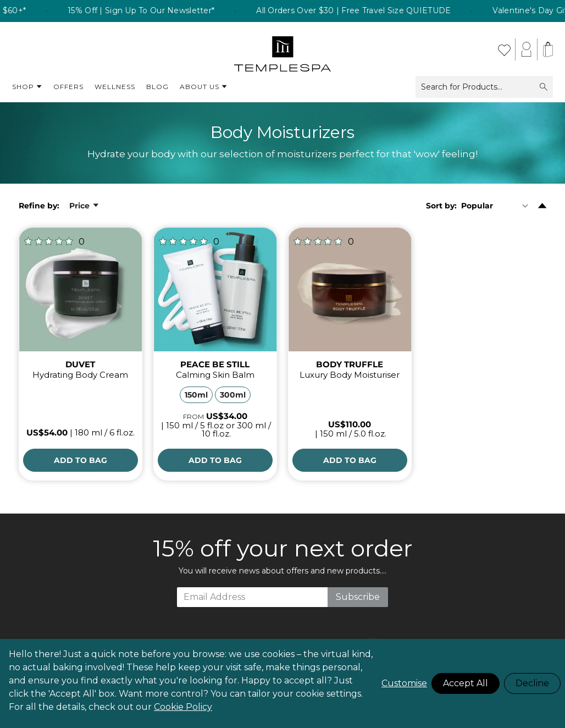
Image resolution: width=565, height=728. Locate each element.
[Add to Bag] (81, 460)
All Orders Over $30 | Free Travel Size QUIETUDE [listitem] (368, 11)
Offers (68, 87)
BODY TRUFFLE (350, 364)
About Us (204, 87)
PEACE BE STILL (215, 364)
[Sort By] (497, 206)
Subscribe (358, 597)
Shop (27, 87)
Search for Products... (484, 87)
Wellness (115, 87)
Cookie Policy (183, 707)
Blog (157, 87)
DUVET (80, 364)
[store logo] (283, 49)
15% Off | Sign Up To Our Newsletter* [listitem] (155, 11)
